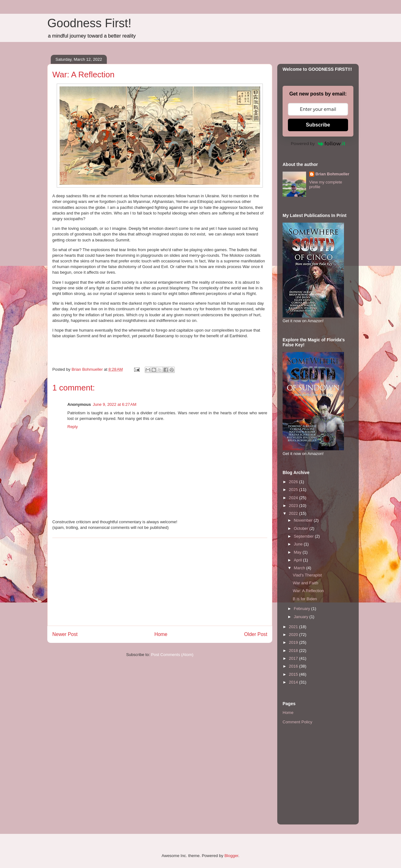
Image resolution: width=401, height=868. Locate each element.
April (299, 560)
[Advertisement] (160, 582)
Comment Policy (297, 722)
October (302, 528)
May (298, 552)
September (304, 536)
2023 (294, 506)
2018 (294, 651)
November (304, 520)
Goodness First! (89, 23)
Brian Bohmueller (332, 174)
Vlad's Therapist (307, 575)
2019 (294, 642)
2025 (294, 490)
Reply (73, 427)
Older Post (256, 634)
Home (161, 634)
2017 (294, 658)
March (300, 568)
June (299, 544)
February (303, 609)
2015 (294, 674)
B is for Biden (305, 599)
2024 (294, 498)
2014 (294, 682)
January (302, 617)
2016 (294, 666)
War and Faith (305, 583)
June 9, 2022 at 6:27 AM (115, 404)
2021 (294, 627)
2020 (294, 635)
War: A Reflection (308, 591)
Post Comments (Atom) (172, 655)
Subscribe (318, 125)
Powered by (318, 143)
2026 (294, 482)
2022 (294, 513)
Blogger (231, 856)
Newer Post (65, 634)
